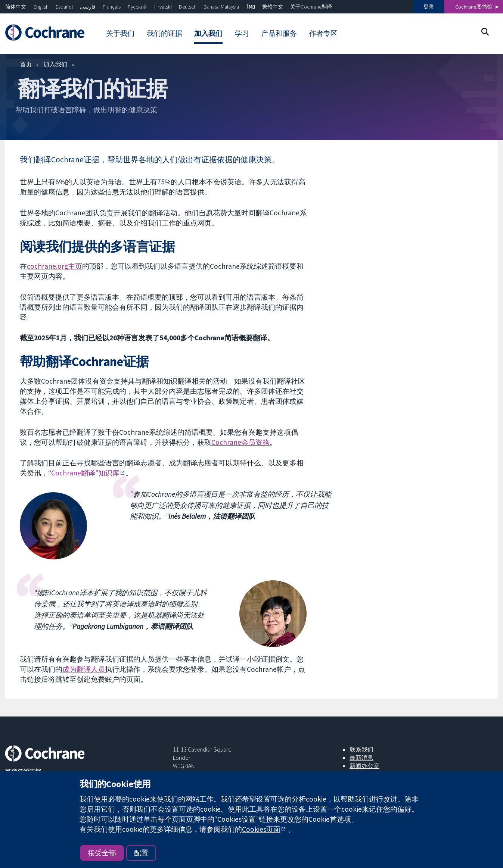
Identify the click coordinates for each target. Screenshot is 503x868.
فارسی (88, 7)
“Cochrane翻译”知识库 (84, 473)
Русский (137, 7)
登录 (429, 7)
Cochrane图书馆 (474, 7)
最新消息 (361, 758)
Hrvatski (163, 7)
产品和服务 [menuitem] (279, 33)
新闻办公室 (364, 766)
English (41, 7)
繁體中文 (273, 7)
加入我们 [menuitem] (208, 33)
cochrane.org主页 (55, 266)
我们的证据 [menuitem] (164, 33)
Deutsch (188, 7)
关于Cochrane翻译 (311, 7)
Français (112, 7)
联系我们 (361, 749)
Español (64, 7)
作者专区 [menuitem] (323, 33)
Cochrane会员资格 (240, 442)
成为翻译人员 (84, 669)
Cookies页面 (261, 829)
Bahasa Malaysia (221, 7)
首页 (26, 64)
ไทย (251, 7)
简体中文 (16, 7)
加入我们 (55, 64)
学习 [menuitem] (242, 33)
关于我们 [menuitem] (120, 33)
